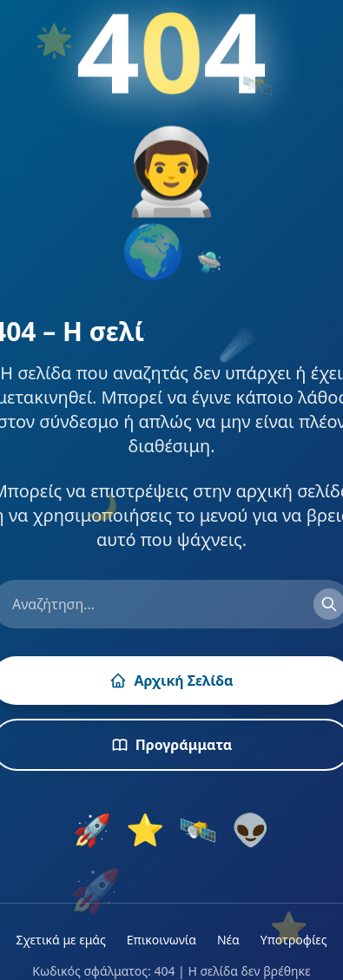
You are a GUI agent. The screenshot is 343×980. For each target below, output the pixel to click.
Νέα (228, 940)
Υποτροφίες (294, 940)
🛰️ (198, 830)
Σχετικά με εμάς (60, 940)
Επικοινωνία (162, 940)
